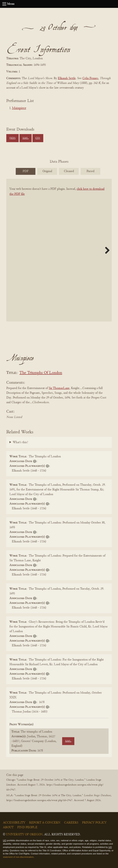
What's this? (20, 442)
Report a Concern (45, 823)
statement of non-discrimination (18, 857)
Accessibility (14, 823)
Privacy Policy (94, 823)
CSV (38, 138)
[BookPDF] (59, 255)
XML (25, 138)
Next (106, 250)
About (8, 827)
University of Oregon (24, 835)
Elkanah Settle (67, 78)
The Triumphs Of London (41, 373)
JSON (12, 138)
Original (47, 171)
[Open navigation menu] (4, 4)
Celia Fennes (90, 78)
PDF (26, 171)
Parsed (90, 171)
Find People (27, 827)
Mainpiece (19, 108)
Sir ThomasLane (59, 388)
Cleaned (69, 171)
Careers (71, 823)
